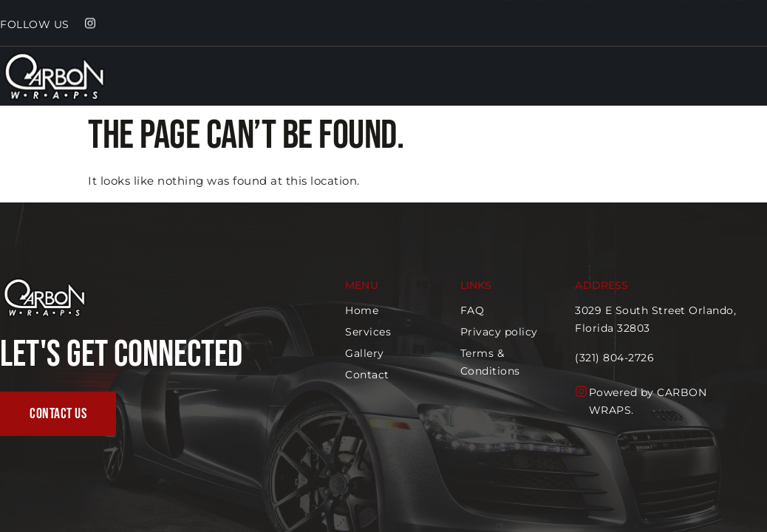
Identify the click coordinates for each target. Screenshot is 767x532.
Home (665, 83)
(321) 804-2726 (615, 358)
